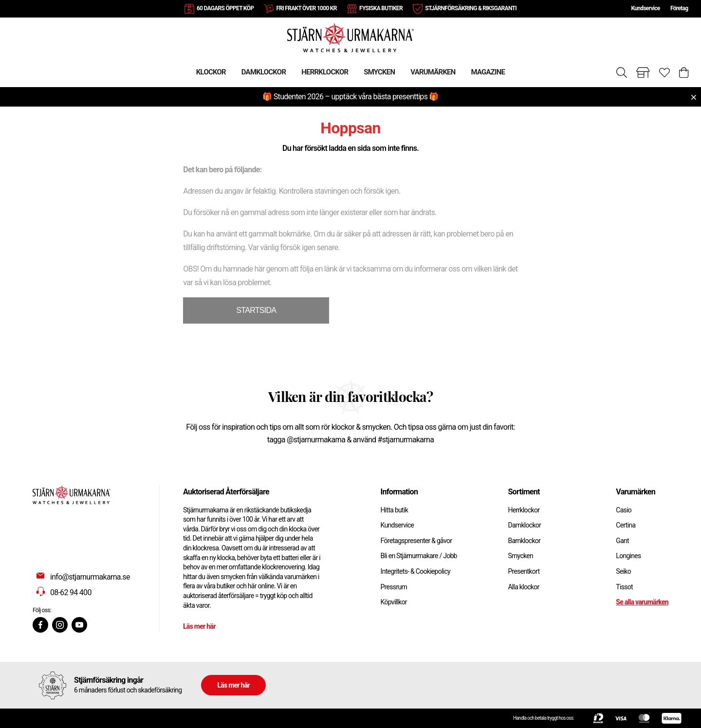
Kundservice (645, 8)
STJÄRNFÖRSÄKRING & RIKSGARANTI (471, 8)
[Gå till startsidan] (350, 37)
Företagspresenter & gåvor (416, 541)
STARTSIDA (256, 310)
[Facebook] (40, 625)
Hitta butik (395, 510)
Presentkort (524, 571)
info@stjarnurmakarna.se (90, 577)
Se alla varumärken (642, 602)
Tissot (624, 587)
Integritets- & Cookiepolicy (415, 571)
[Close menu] (694, 97)
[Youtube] (79, 625)
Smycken (520, 556)
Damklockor (524, 525)
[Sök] (622, 73)
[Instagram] (60, 625)
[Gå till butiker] (643, 73)
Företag (679, 8)
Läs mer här (199, 626)
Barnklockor (524, 541)
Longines (628, 556)
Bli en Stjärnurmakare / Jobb (419, 556)
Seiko (623, 571)
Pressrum (394, 587)
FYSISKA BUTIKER (381, 8)
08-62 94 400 (71, 592)
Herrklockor (524, 510)
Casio (624, 510)
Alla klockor (523, 587)
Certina (626, 525)
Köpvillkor (394, 602)
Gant (622, 541)
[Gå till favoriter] (664, 73)
